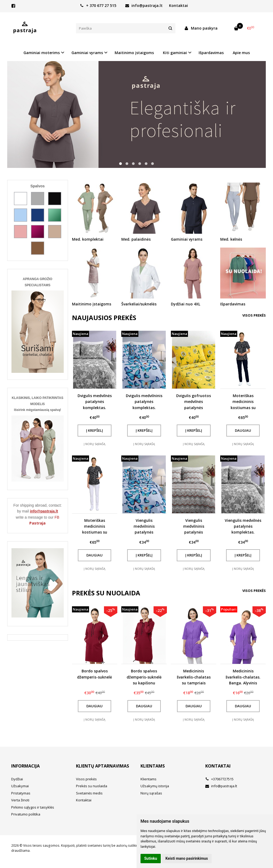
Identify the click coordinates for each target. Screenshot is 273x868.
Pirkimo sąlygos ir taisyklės (33, 807)
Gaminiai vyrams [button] (87, 53)
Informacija (25, 766)
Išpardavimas (211, 53)
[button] (121, 164)
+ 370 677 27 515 (98, 5)
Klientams (153, 766)
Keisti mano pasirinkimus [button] (187, 858)
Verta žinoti (20, 800)
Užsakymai (20, 786)
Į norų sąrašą (95, 444)
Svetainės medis (89, 793)
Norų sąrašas (151, 793)
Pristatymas (21, 793)
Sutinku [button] (151, 858)
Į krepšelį (95, 430)
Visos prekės (254, 315)
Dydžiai (17, 779)
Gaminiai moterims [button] (42, 53)
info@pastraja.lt (144, 5)
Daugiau (243, 430)
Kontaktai (178, 5)
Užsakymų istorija (155, 786)
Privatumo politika (26, 814)
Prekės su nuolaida (92, 786)
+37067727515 (219, 779)
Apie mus (241, 53)
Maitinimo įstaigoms (134, 53)
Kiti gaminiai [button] (175, 53)
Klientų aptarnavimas (103, 766)
